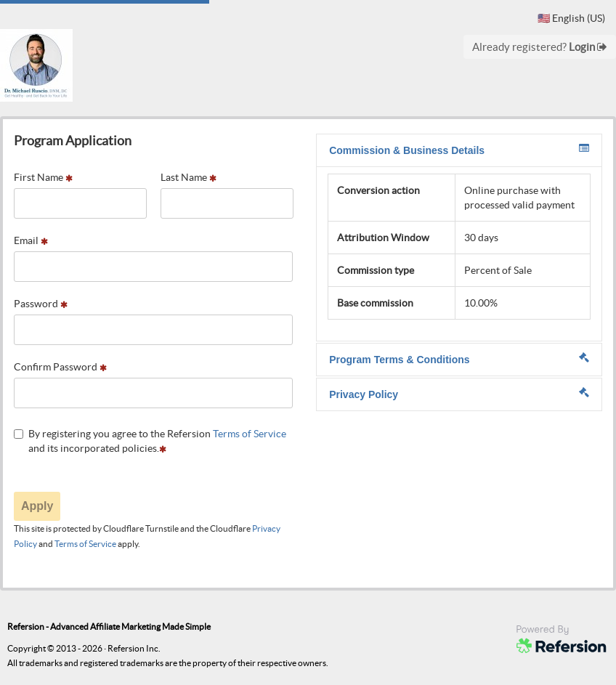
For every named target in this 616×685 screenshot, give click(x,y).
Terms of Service (250, 434)
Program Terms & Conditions (459, 359)
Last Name (189, 177)
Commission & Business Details (459, 150)
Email (31, 240)
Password (41, 304)
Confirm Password (60, 367)
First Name (43, 177)
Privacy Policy (459, 394)
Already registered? (540, 47)
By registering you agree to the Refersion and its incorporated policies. (150, 441)
